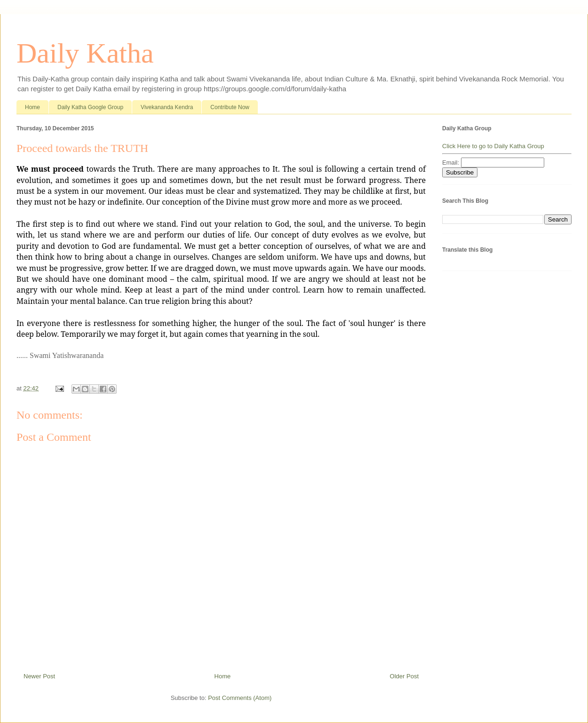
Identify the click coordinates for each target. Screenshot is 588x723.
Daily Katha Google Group (90, 107)
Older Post (404, 676)
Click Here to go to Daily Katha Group (493, 146)
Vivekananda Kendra (167, 107)
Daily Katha (85, 53)
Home (32, 107)
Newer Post (39, 676)
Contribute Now (230, 107)
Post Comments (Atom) (240, 698)
